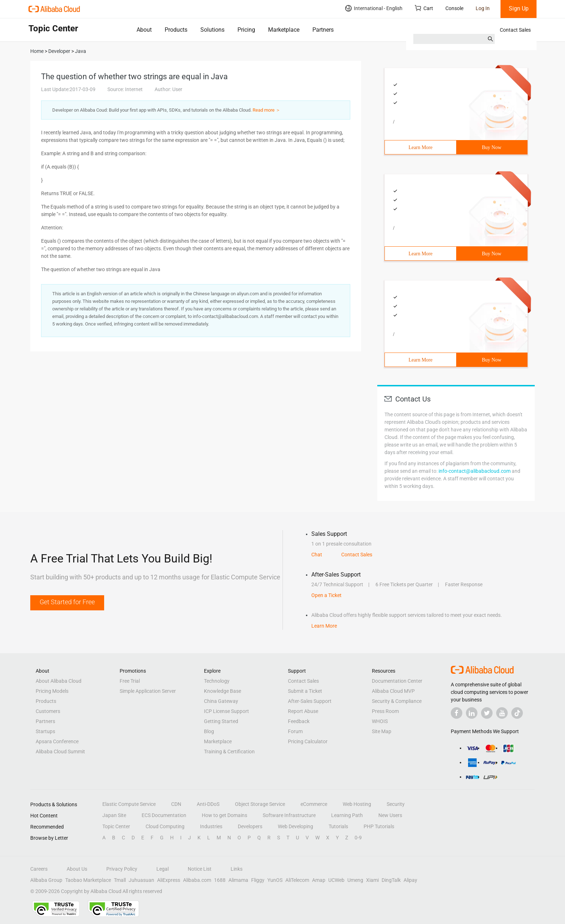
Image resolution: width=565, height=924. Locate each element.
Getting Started (221, 721)
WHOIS (380, 721)
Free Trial (130, 681)
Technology (217, 681)
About (144, 30)
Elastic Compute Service (129, 804)
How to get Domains (224, 815)
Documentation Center (397, 681)
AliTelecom (297, 880)
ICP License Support (226, 711)
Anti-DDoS (208, 804)
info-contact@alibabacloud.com (475, 471)
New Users (390, 815)
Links (237, 869)
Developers (250, 826)
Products (176, 30)
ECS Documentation (164, 815)
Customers (48, 711)
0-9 (358, 838)
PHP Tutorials (379, 826)
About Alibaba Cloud (59, 681)
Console (454, 8)
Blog (209, 731)
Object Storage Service (260, 804)
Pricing (246, 30)
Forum (295, 731)
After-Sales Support (310, 701)
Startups (45, 731)
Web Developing (295, 826)
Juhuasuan (141, 880)
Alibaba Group (46, 880)
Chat (317, 555)
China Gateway (221, 701)
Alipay (410, 880)
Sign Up (519, 8)
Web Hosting (357, 804)
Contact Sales (515, 30)
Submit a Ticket (305, 691)
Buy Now (491, 147)
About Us (77, 869)
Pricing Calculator (308, 741)
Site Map (382, 731)
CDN (176, 804)
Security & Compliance (397, 701)
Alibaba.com (197, 880)
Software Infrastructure (289, 815)
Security (396, 804)
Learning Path (347, 815)
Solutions (212, 30)
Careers (39, 869)
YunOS (275, 880)
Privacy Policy (122, 869)
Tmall (120, 880)
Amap (319, 880)
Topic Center (116, 826)
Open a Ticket (326, 595)
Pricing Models (52, 691)
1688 (220, 880)
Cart (424, 8)
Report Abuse (303, 711)
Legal (163, 869)
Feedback (299, 721)
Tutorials (338, 826)
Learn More (421, 147)
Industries (211, 826)
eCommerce (314, 804)
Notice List (200, 869)
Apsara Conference (57, 741)
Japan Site (114, 815)
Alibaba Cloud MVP (393, 691)
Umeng (355, 880)
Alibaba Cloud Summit (60, 752)
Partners (323, 30)
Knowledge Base (223, 691)
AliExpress (169, 880)
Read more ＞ (266, 110)
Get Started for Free (67, 602)
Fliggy (258, 880)
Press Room (385, 711)
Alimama (238, 880)
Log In (483, 8)
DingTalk (391, 880)
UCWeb (336, 880)
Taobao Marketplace (88, 880)
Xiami (372, 880)
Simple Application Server (148, 691)
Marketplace (284, 30)
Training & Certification (229, 752)
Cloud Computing (165, 826)
